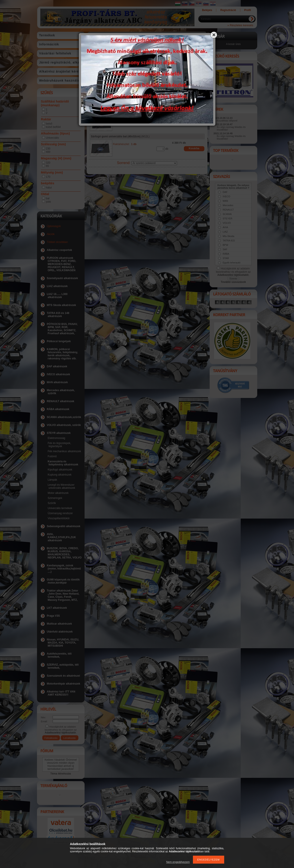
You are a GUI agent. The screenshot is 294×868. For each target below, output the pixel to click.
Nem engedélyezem (178, 862)
